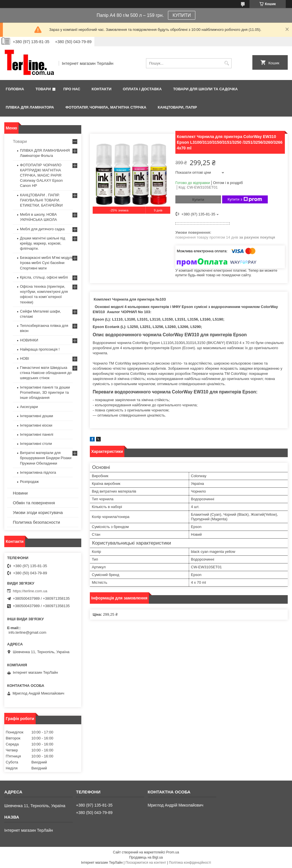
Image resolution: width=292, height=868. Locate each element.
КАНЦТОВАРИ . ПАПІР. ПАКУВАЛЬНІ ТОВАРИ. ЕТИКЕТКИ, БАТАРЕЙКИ (41, 200)
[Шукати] (227, 63)
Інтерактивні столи (36, 444)
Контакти (102, 89)
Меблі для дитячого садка (42, 229)
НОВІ (25, 358)
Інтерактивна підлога (38, 472)
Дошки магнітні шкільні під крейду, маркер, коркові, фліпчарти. (42, 243)
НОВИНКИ (29, 340)
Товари (43, 89)
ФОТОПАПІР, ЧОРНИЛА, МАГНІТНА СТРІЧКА (106, 107)
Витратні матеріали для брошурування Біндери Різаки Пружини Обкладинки (46, 458)
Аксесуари (29, 407)
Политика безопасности (36, 522)
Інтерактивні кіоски (36, 425)
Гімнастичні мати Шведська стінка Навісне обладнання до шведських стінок (46, 373)
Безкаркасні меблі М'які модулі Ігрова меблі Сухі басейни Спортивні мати (46, 263)
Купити (198, 200)
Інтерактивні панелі (37, 434)
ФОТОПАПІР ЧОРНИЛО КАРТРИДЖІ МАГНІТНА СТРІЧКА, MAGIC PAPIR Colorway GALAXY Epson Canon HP (41, 175)
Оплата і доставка (142, 89)
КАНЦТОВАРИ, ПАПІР (177, 107)
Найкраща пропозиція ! (40, 349)
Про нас (72, 89)
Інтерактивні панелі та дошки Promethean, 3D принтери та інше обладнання (45, 392)
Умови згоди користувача (38, 512)
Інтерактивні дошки (36, 416)
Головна (15, 89)
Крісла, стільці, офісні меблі (44, 277)
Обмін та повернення (34, 503)
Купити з (245, 199)
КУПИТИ (182, 15)
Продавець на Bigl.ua (146, 857)
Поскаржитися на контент (146, 863)
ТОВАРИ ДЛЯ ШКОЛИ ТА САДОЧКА (205, 89)
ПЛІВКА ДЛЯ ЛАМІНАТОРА (30, 107)
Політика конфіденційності (190, 863)
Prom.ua (173, 852)
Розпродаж (29, 482)
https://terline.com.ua (30, 591)
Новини (20, 493)
